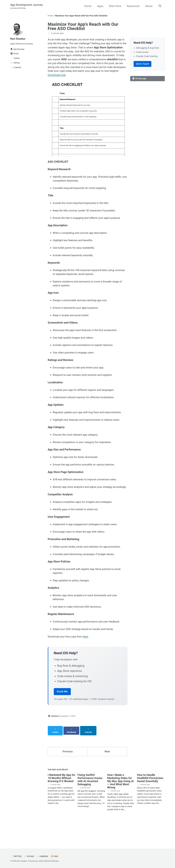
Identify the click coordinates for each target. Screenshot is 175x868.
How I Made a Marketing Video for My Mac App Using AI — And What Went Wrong (120, 802)
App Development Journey (27, 6)
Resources (132, 6)
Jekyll (41, 861)
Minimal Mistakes (53, 861)
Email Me (62, 714)
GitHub (30, 856)
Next (107, 772)
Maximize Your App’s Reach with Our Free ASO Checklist (83, 27)
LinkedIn (44, 856)
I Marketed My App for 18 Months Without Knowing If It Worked (62, 799)
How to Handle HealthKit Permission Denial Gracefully (150, 799)
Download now (114, 77)
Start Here (114, 6)
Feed (56, 856)
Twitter (16, 856)
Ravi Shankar (18, 39)
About (148, 6)
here (88, 659)
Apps (99, 6)
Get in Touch (142, 64)
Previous (68, 772)
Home (87, 6)
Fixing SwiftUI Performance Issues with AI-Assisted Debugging (90, 800)
